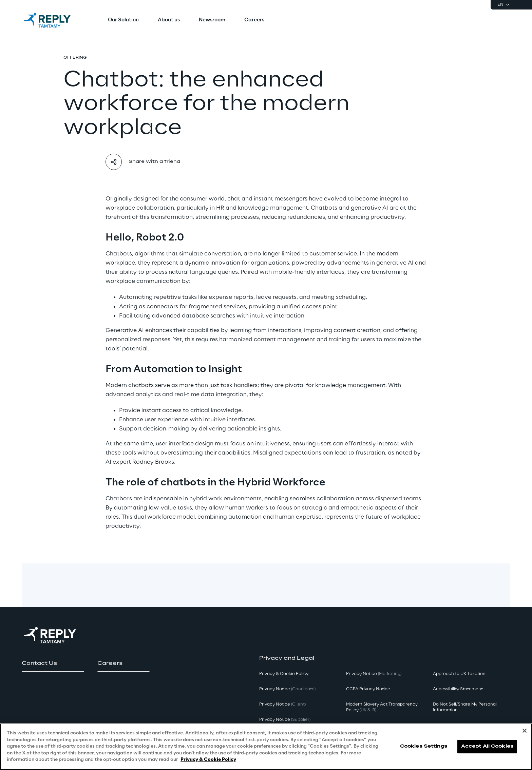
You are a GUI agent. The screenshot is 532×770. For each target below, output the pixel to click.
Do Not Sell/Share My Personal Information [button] (465, 707)
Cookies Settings (424, 746)
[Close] (525, 731)
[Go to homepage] (54, 20)
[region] (266, 747)
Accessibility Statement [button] (458, 689)
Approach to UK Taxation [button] (459, 674)
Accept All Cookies (487, 746)
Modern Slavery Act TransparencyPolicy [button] (382, 707)
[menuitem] (123, 20)
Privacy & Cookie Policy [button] (284, 674)
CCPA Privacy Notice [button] (368, 689)
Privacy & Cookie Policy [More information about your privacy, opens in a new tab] (208, 760)
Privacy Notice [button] (287, 689)
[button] (53, 663)
